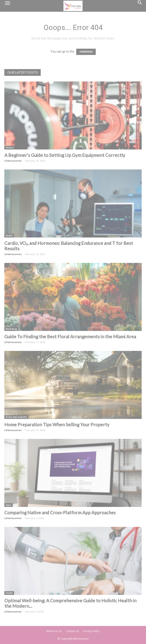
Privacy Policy (91, 631)
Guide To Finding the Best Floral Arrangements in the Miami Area (70, 336)
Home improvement (16, 417)
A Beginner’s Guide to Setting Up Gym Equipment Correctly (65, 155)
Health (9, 236)
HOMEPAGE (86, 52)
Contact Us (72, 631)
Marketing (11, 329)
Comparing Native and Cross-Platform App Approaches (60, 512)
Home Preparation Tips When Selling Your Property (57, 424)
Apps (9, 505)
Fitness (10, 148)
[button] (7, 6)
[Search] (140, 6)
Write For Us (54, 631)
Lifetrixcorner (13, 161)
